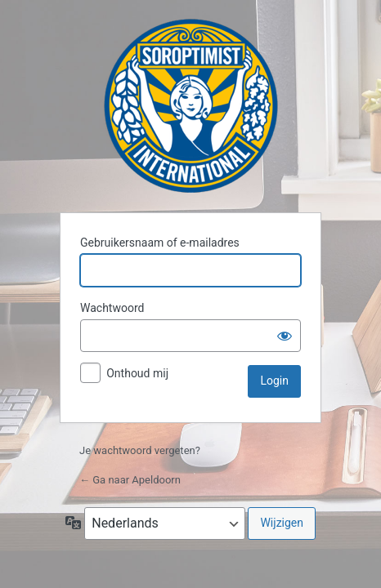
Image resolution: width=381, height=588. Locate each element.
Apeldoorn (191, 106)
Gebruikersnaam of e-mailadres (160, 243)
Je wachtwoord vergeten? (140, 450)
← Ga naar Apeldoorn (130, 480)
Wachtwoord (112, 308)
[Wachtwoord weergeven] (285, 336)
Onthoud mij (137, 373)
